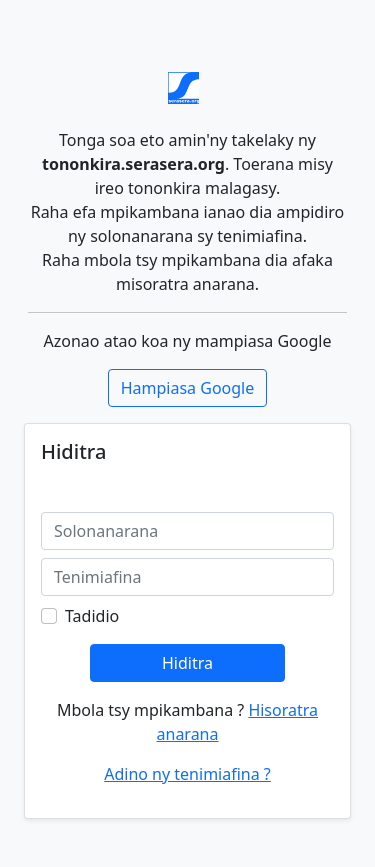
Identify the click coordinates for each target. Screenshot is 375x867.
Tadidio (92, 616)
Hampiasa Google (188, 388)
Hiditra (187, 663)
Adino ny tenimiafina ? (187, 774)
